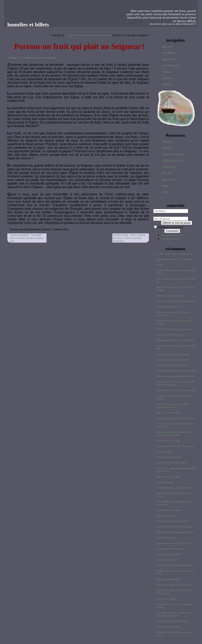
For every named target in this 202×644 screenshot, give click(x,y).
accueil (167, 47)
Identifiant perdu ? (171, 239)
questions (169, 59)
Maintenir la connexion (171, 227)
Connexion (172, 231)
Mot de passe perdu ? (173, 235)
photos (167, 84)
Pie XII (167, 173)
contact (167, 78)
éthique (167, 142)
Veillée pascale (173, 161)
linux (165, 192)
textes (166, 148)
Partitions (169, 167)
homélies (168, 53)
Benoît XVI (169, 180)
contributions (171, 65)
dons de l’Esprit (173, 154)
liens (165, 186)
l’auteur (167, 72)
